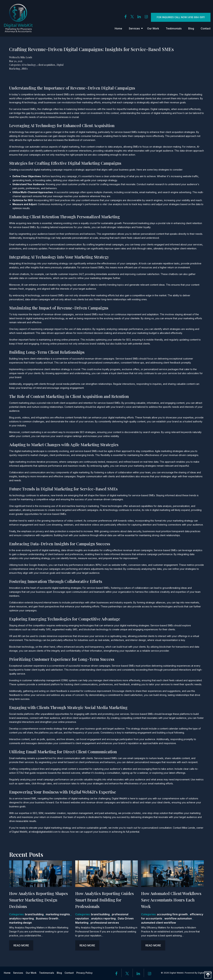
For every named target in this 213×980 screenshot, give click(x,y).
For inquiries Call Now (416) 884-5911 (181, 17)
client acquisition (46, 65)
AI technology (29, 65)
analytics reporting (21, 918)
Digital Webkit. (177, 973)
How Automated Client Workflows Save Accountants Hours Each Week (171, 900)
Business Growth (47, 918)
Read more (21, 945)
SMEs (25, 69)
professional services (105, 923)
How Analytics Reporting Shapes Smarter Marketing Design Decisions (39, 900)
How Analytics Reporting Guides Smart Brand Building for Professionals (105, 900)
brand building (34, 914)
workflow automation (178, 918)
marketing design (20, 923)
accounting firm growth (172, 914)
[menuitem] (118, 28)
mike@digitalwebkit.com (45, 832)
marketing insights (58, 914)
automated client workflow (159, 923)
